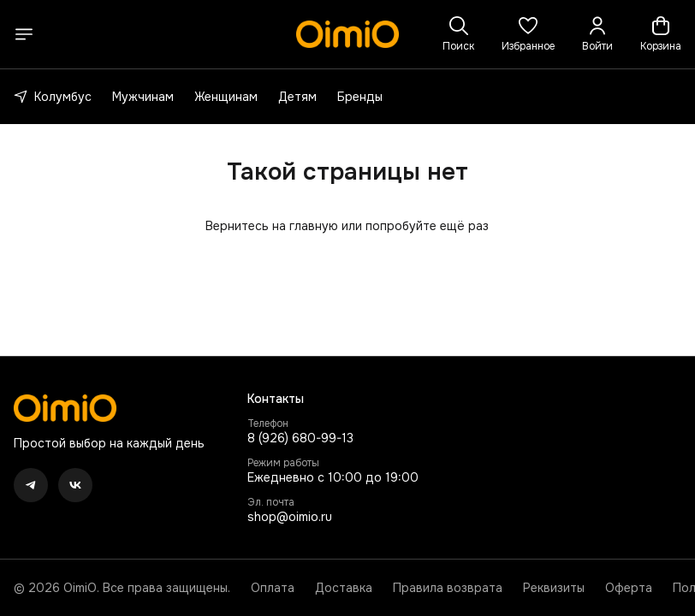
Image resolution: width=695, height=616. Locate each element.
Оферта (629, 588)
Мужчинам (143, 97)
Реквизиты (554, 588)
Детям (297, 97)
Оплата (273, 588)
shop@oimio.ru (290, 517)
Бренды (360, 97)
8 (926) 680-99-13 (300, 438)
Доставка (344, 588)
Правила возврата (448, 588)
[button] (528, 34)
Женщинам (226, 97)
